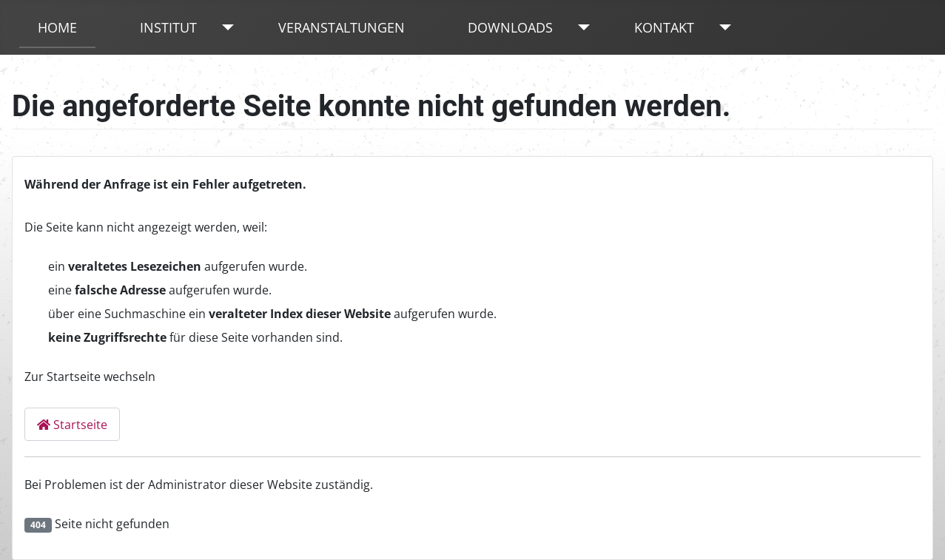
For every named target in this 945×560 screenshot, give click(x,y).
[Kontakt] (722, 27)
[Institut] (225, 27)
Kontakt (664, 27)
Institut (168, 27)
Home (57, 27)
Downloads (510, 27)
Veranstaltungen (342, 27)
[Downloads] (581, 27)
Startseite (72, 425)
